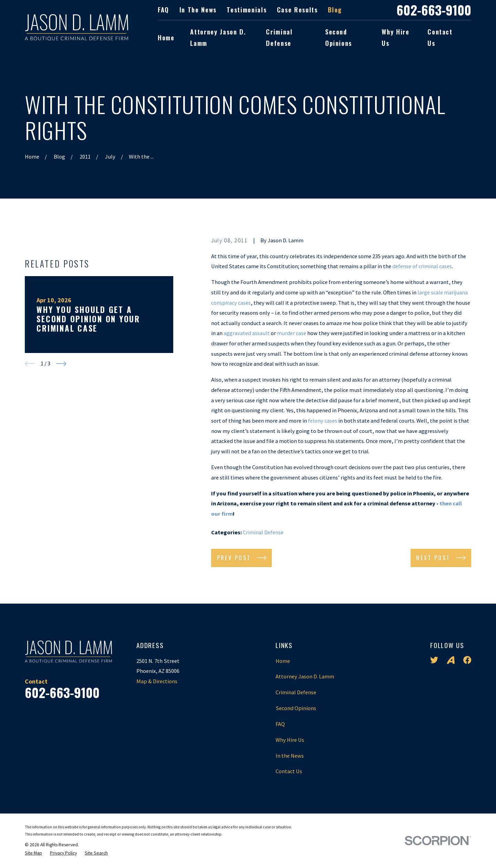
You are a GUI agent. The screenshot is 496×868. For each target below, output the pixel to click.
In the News (198, 9)
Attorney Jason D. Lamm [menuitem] (218, 37)
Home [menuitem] (166, 37)
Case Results (297, 9)
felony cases (323, 421)
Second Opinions (296, 708)
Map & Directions (157, 681)
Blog (335, 9)
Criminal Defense (263, 532)
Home (283, 661)
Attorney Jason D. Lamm (305, 676)
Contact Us (289, 771)
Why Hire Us (290, 740)
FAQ (163, 9)
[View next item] (61, 496)
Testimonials (247, 9)
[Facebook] (467, 660)
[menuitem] (33, 853)
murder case (292, 333)
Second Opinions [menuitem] (339, 37)
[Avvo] (451, 660)
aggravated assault (247, 333)
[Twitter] (434, 660)
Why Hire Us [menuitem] (395, 37)
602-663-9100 (434, 10)
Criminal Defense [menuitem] (279, 37)
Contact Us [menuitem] (440, 37)
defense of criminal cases (422, 266)
